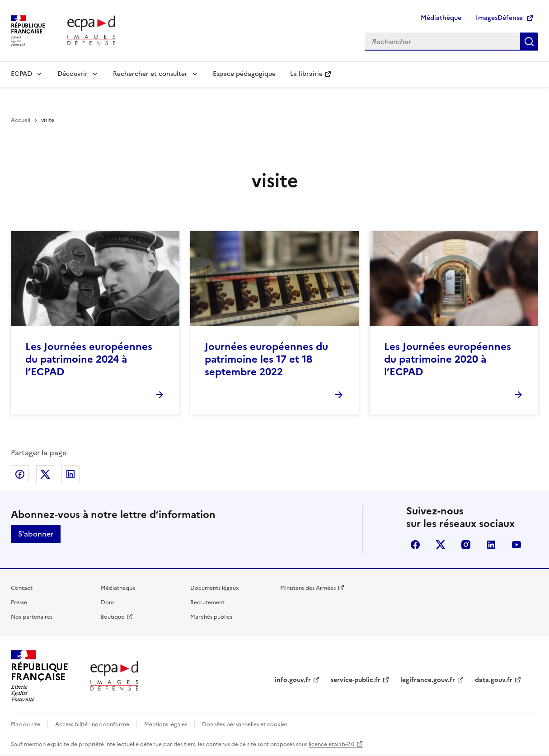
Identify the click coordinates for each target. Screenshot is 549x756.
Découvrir (73, 74)
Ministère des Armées (308, 588)
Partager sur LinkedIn (70, 474)
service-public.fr (356, 680)
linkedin (491, 545)
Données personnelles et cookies (245, 724)
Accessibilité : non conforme (92, 724)
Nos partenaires (32, 617)
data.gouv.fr (494, 680)
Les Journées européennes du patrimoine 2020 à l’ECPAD (448, 359)
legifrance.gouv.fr (428, 680)
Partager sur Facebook (20, 474)
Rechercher (529, 42)
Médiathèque (441, 18)
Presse (19, 602)
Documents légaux (214, 588)
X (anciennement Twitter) (441, 545)
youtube (516, 545)
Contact (22, 588)
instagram (466, 545)
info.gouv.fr (293, 680)
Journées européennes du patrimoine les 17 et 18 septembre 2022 (266, 359)
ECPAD (21, 74)
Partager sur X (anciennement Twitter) (45, 474)
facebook (415, 545)
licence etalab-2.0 (331, 744)
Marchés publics (211, 617)
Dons (108, 602)
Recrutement (207, 602)
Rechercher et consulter (150, 74)
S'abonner (36, 534)
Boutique (113, 617)
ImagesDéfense (499, 18)
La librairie (306, 74)
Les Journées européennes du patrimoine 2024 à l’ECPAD (89, 359)
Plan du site (26, 724)
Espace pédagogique (244, 74)
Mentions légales (166, 724)
